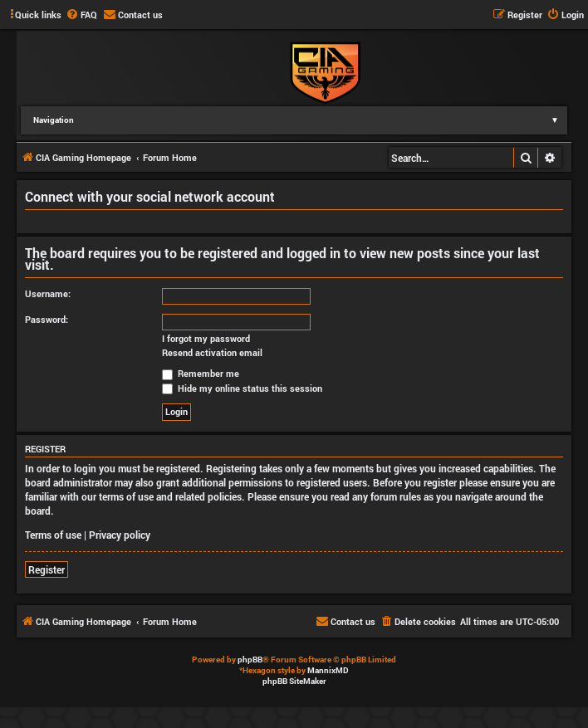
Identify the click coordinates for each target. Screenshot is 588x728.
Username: (48, 293)
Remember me (201, 373)
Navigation (300, 120)
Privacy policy (120, 535)
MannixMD (328, 670)
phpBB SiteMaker (294, 681)
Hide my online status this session (242, 388)
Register (47, 569)
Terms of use (53, 535)
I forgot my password (206, 339)
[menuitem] (81, 15)
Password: (47, 319)
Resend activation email (212, 353)
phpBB (250, 660)
